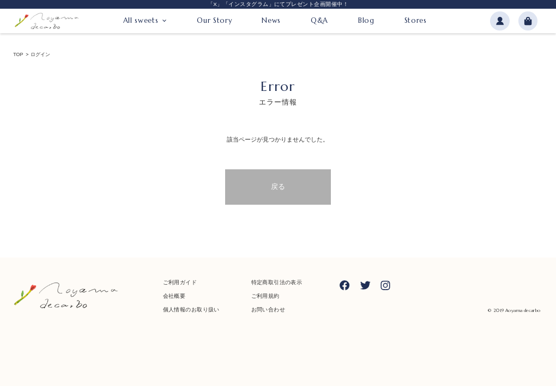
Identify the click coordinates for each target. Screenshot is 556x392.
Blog (366, 20)
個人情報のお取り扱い (191, 310)
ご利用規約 (265, 296)
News (271, 20)
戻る (278, 186)
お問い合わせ (268, 310)
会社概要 (174, 296)
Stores (416, 20)
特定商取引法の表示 (277, 282)
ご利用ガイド (180, 282)
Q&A (319, 20)
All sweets (141, 20)
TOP (18, 55)
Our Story (214, 20)
